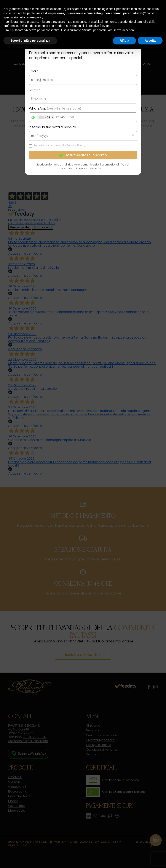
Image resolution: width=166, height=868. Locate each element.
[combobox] (46, 117)
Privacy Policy (76, 146)
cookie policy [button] (34, 17)
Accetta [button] (150, 41)
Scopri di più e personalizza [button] (30, 41)
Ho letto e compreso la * (60, 146)
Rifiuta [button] (124, 41)
